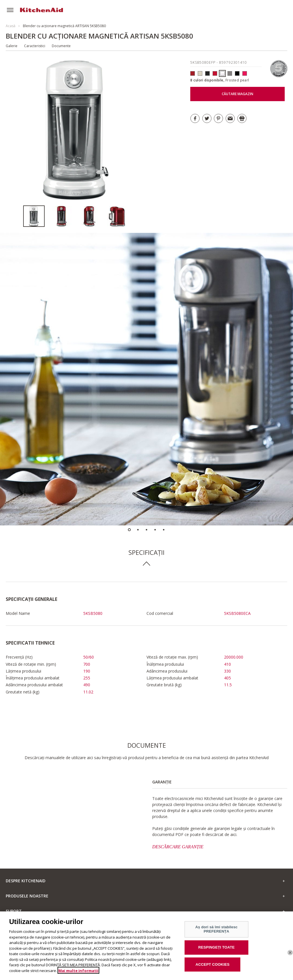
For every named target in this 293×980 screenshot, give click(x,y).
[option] (37, 216)
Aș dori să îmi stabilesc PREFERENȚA (217, 934)
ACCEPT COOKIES (212, 969)
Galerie (12, 46)
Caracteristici (35, 46)
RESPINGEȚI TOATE (216, 952)
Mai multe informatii (78, 975)
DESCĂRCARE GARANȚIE (178, 847)
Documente (61, 46)
